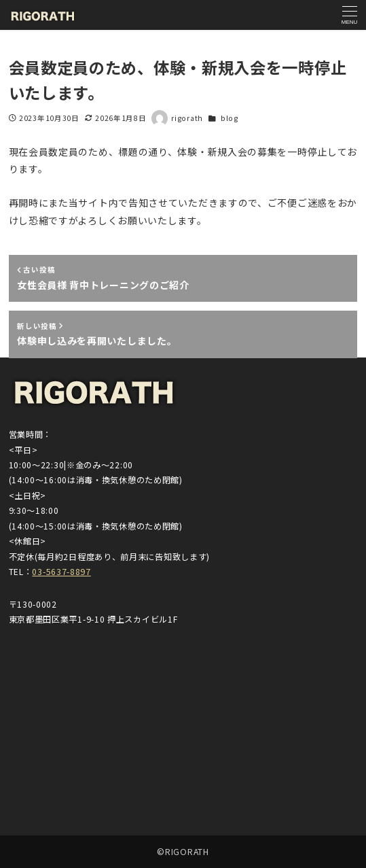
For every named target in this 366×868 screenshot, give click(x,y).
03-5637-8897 (61, 572)
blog (230, 118)
